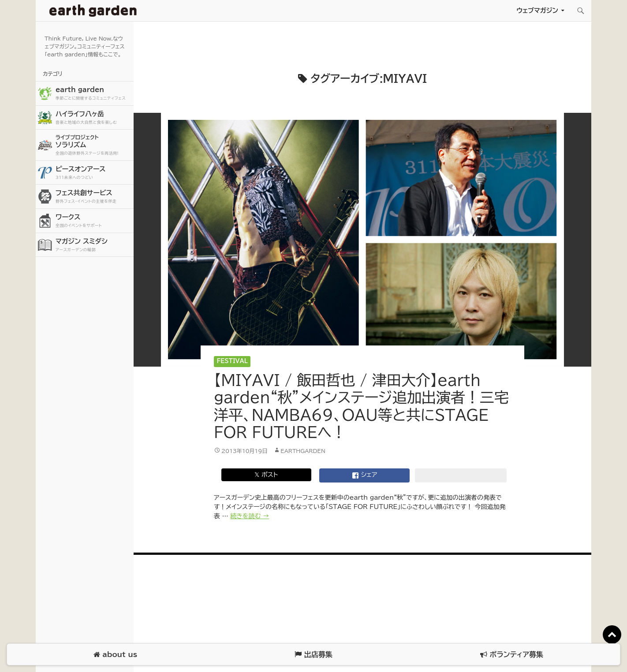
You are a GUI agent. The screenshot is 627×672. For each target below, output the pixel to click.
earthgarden (303, 451)
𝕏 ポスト (266, 475)
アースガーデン (93, 11)
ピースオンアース (93, 173)
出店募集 (313, 655)
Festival (232, 361)
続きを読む (250, 516)
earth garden (93, 94)
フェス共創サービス (93, 197)
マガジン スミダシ (93, 245)
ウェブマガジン (537, 10)
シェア (365, 475)
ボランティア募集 (511, 655)
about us (115, 655)
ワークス (93, 221)
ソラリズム (93, 145)
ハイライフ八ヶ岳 (93, 118)
